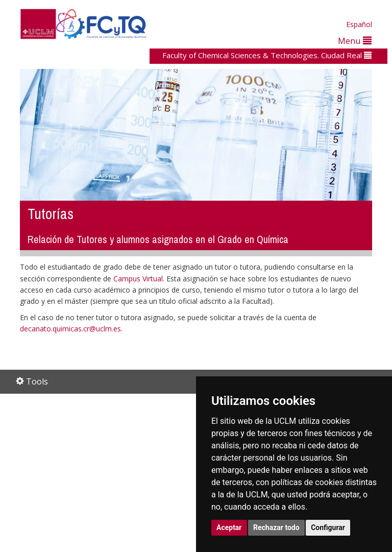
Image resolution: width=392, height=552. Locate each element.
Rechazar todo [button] (276, 527)
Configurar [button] (328, 527)
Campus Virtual (138, 279)
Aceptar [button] (229, 527)
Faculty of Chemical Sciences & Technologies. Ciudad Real (267, 55)
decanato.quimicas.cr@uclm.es (70, 329)
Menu (355, 41)
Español (359, 24)
